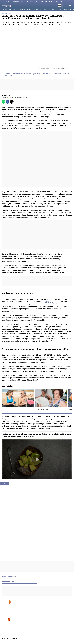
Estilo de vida (37, 9)
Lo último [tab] (42, 581)
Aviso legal (5, 631)
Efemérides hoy (8, 2)
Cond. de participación (8, 636)
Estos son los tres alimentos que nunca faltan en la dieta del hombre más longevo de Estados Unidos (37, 435)
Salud (29, 9)
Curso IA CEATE (24, 2)
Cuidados (5, 484)
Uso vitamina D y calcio (46, 2)
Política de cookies (7, 635)
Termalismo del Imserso (59, 2)
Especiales (47, 9)
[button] (69, 5)
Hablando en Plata (7, 577)
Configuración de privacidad (10, 638)
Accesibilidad (5, 640)
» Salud (14, 577)
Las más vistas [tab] (8, 581)
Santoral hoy (16, 2)
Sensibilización (56, 9)
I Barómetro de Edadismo (10, 9)
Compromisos (67, 9)
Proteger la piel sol (34, 2)
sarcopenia (49, 302)
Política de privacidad (7, 633)
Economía (22, 9)
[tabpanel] (37, 585)
